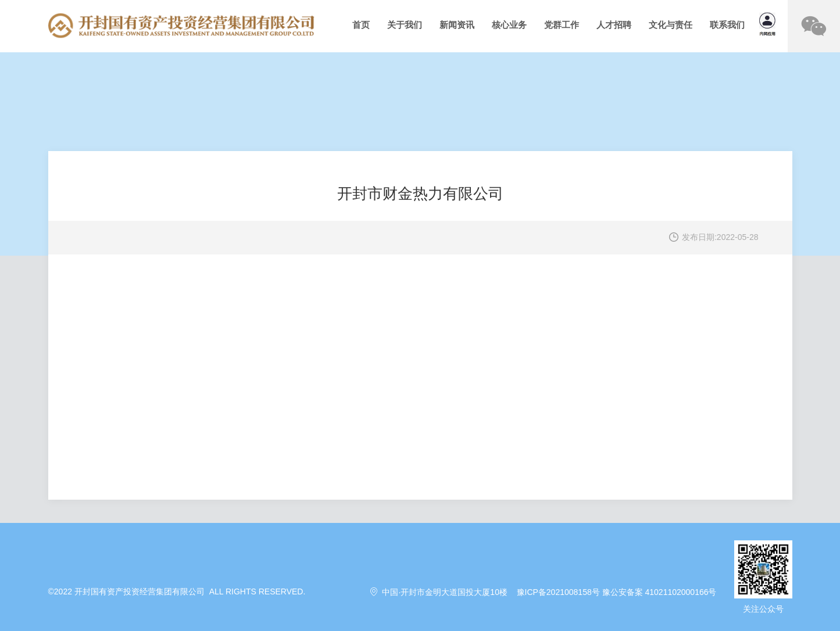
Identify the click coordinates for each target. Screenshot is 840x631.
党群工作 (562, 25)
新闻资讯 (457, 25)
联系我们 (727, 25)
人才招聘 (614, 25)
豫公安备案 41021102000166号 (660, 592)
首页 (361, 25)
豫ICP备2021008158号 (558, 592)
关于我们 (405, 25)
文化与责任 (671, 25)
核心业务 (509, 25)
